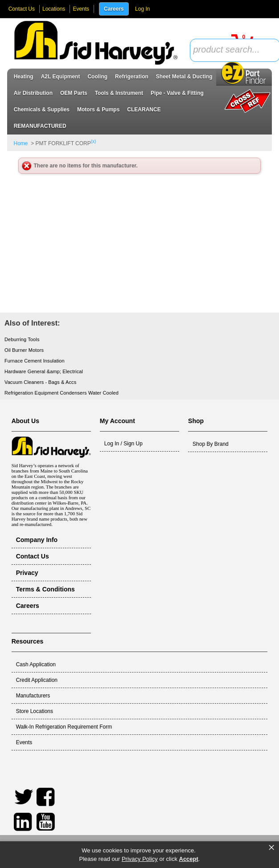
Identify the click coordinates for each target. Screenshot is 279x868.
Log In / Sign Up (123, 444)
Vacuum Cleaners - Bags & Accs (40, 382)
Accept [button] (189, 859)
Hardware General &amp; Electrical (44, 371)
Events (81, 9)
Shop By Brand (211, 444)
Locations (54, 9)
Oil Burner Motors (24, 350)
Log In (142, 9)
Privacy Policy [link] (140, 859)
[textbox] (230, 50)
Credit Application (37, 680)
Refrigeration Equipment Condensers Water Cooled (62, 393)
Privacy (27, 573)
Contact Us (22, 9)
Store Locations (35, 711)
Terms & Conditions (45, 589)
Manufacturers (33, 696)
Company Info (37, 540)
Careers (114, 9)
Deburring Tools (22, 339)
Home (21, 143)
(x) (94, 141)
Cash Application (36, 664)
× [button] (271, 848)
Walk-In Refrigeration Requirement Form (64, 727)
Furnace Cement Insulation (35, 361)
